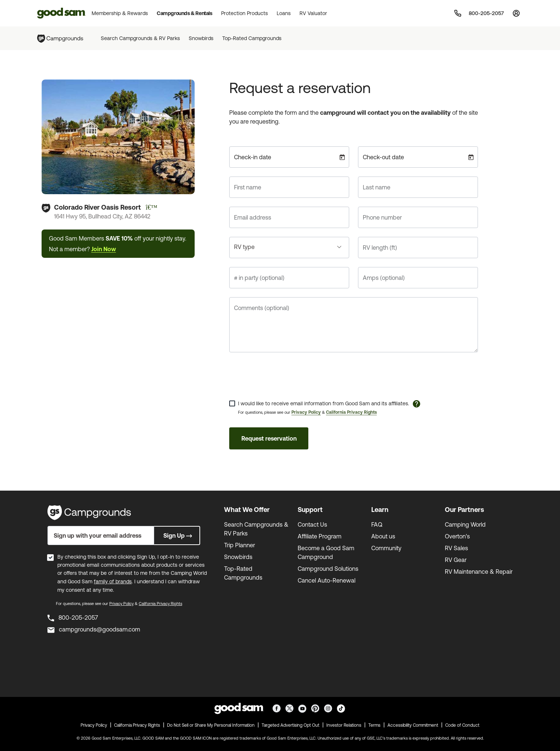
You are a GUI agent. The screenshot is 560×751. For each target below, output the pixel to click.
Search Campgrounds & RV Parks (140, 38)
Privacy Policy (306, 412)
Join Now (104, 249)
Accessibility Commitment (413, 725)
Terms (374, 725)
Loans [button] (284, 13)
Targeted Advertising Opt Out (290, 725)
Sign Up (178, 535)
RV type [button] (244, 247)
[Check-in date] (289, 157)
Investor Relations (344, 725)
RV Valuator (313, 13)
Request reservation (269, 438)
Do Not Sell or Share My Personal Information (211, 725)
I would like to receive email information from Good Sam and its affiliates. (324, 403)
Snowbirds (201, 38)
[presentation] (285, 375)
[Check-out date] (418, 157)
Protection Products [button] (244, 13)
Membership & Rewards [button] (120, 13)
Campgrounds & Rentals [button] (185, 13)
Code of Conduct (462, 725)
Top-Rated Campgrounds (252, 38)
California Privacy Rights (351, 412)
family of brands (113, 581)
